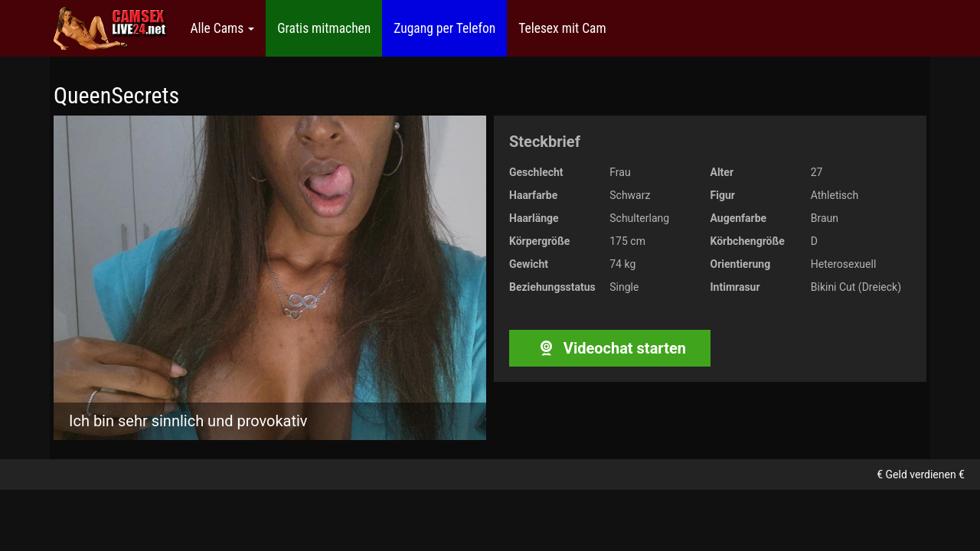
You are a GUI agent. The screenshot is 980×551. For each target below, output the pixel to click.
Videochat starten (610, 348)
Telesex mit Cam (562, 28)
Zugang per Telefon (444, 28)
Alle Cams (222, 28)
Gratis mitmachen (324, 28)
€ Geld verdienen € (921, 474)
